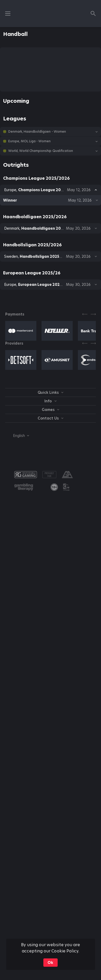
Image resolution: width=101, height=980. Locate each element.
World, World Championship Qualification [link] (41, 151)
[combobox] (17, 436)
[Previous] (85, 314)
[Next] (93, 314)
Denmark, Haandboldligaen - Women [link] (37, 132)
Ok (50, 963)
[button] (50, 132)
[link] (54, 487)
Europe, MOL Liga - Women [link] (29, 141)
